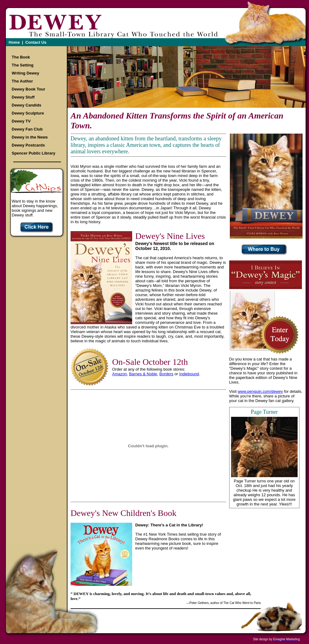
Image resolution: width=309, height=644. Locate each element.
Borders (166, 374)
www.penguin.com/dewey (260, 391)
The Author (22, 81)
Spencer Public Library (34, 153)
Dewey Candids (26, 105)
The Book (21, 57)
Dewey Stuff (23, 97)
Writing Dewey (25, 73)
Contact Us (36, 42)
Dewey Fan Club (27, 129)
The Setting (23, 65)
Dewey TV (21, 121)
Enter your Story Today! (279, 335)
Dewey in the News (30, 137)
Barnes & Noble (143, 374)
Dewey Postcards (28, 145)
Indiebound (189, 374)
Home (14, 42)
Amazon (120, 374)
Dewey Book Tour (28, 89)
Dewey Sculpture (28, 113)
